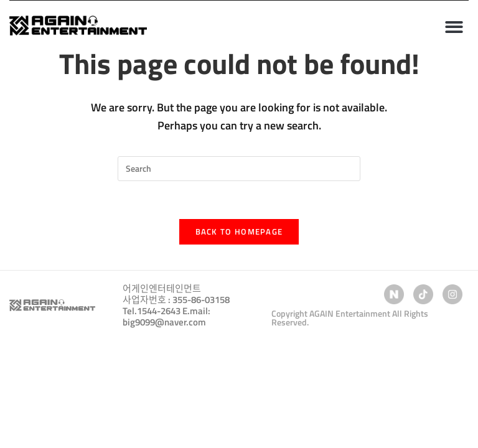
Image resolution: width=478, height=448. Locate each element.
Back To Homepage (239, 231)
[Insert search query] (239, 169)
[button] (454, 27)
